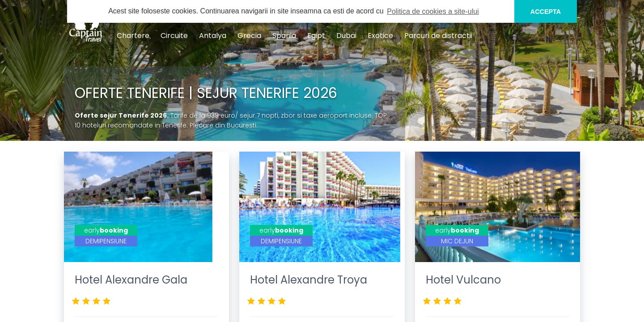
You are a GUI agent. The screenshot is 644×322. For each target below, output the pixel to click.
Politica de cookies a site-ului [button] (433, 11)
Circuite (174, 36)
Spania (284, 36)
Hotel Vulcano (463, 280)
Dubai (346, 36)
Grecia (249, 36)
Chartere (133, 36)
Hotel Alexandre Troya (309, 280)
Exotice (380, 36)
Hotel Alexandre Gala (131, 280)
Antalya (213, 36)
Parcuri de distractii (438, 36)
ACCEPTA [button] (546, 12)
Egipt (316, 36)
